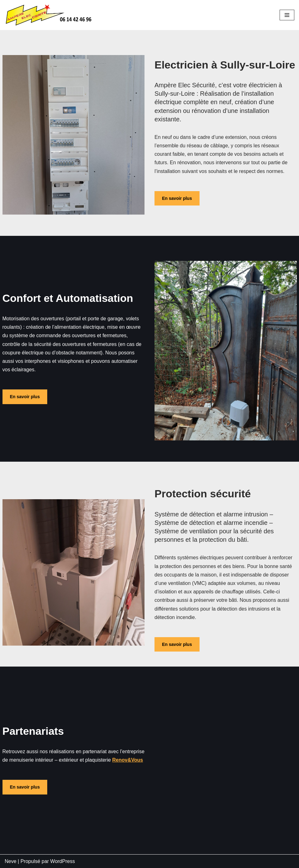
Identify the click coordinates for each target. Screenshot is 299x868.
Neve (10, 861)
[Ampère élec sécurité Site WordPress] (50, 15)
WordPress (63, 861)
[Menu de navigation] (287, 15)
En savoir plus (177, 198)
